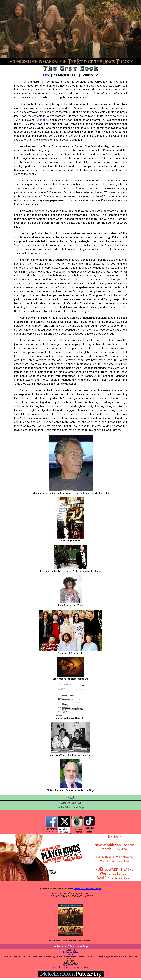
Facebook (56, 967)
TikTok (85, 967)
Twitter (66, 967)
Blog (47, 75)
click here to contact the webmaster (88, 889)
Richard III (42, 120)
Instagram (76, 967)
